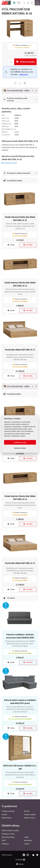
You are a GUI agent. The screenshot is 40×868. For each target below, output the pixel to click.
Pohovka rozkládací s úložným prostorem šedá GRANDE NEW (20, 636)
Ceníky (26, 837)
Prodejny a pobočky (8, 811)
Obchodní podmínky (8, 837)
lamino (17, 132)
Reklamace (5, 844)
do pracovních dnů (20, 653)
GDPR (4, 840)
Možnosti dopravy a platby (10, 830)
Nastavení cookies (20, 448)
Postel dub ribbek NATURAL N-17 (20, 350)
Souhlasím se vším (20, 442)
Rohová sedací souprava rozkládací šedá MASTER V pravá (20, 702)
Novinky (27, 811)
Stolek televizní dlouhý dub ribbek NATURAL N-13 (20, 284)
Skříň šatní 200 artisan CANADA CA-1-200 (20, 767)
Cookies (27, 844)
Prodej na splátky (30, 814)
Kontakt (4, 814)
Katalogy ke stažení (8, 834)
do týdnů (20, 236)
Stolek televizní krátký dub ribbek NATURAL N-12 (20, 219)
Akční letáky (28, 840)
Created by (20, 860)
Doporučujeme (7, 818)
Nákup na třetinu (30, 818)
